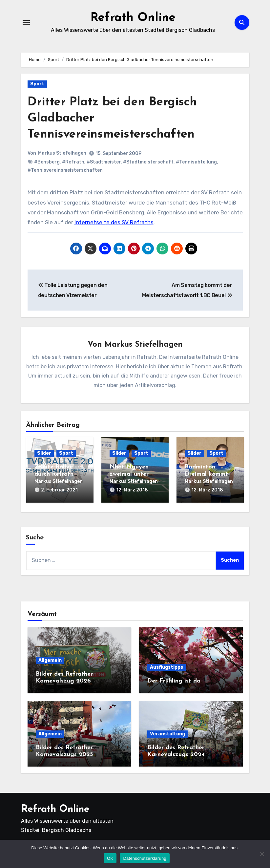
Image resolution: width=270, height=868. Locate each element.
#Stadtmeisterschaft (148, 162)
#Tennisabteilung (196, 162)
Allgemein (50, 659)
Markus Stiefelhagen (62, 153)
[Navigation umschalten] (26, 22)
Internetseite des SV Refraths (114, 222)
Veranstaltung (167, 732)
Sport (37, 84)
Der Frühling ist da (174, 680)
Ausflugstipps (166, 666)
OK (110, 858)
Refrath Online (133, 18)
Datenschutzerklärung (145, 858)
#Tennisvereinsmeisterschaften (65, 170)
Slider (44, 454)
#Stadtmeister (104, 162)
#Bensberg (47, 162)
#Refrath (73, 162)
